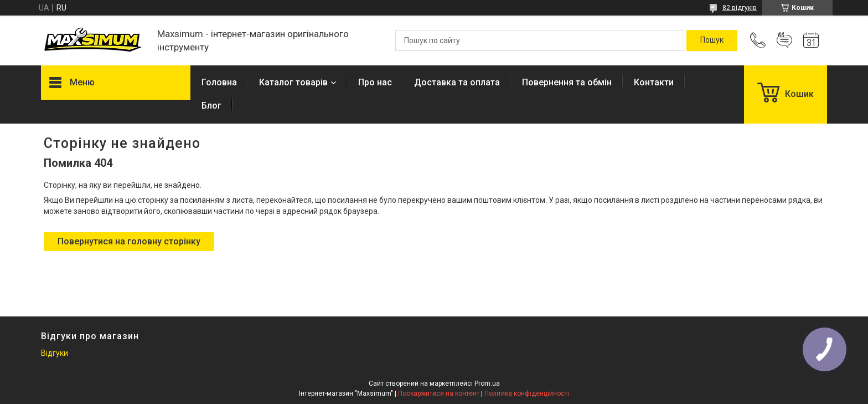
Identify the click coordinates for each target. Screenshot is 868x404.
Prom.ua (487, 383)
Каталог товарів (293, 82)
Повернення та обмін (567, 82)
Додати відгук (784, 40)
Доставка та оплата (457, 82)
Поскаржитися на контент (439, 393)
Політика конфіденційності (527, 393)
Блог (211, 106)
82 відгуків (740, 8)
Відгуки (55, 353)
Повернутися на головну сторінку (129, 241)
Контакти (654, 82)
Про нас (375, 82)
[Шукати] (712, 40)
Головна (219, 82)
